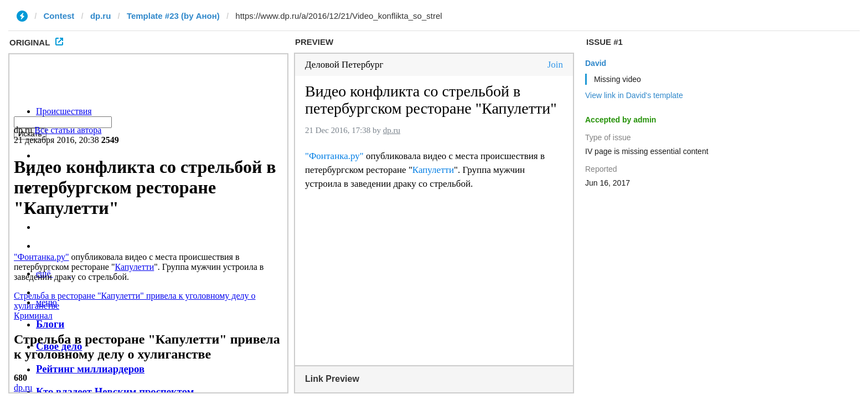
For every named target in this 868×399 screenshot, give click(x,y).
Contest (59, 16)
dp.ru (101, 16)
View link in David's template (634, 95)
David (596, 63)
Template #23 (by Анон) (173, 16)
